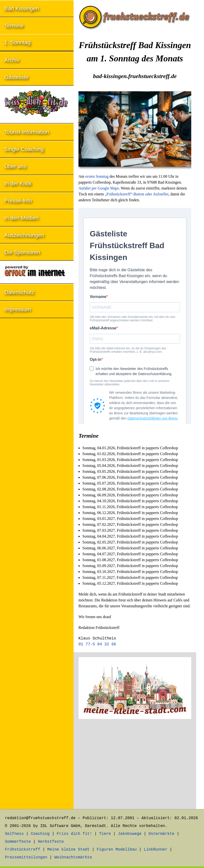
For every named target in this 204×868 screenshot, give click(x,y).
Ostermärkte (162, 834)
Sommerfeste (18, 842)
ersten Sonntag (97, 176)
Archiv (12, 60)
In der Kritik (18, 183)
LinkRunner (156, 850)
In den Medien (21, 218)
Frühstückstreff (23, 850)
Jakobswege (130, 834)
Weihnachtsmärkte (73, 857)
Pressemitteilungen (26, 857)
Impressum (18, 309)
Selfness (14, 834)
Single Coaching (24, 149)
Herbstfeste (51, 842)
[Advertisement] (135, 765)
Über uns (15, 166)
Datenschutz (19, 292)
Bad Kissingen (22, 8)
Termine (14, 26)
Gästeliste (16, 77)
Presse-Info (18, 201)
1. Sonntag (17, 42)
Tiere (105, 834)
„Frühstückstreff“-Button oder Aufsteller (136, 194)
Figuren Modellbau (117, 850)
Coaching (40, 834)
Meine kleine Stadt (69, 850)
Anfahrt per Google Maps (99, 188)
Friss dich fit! (74, 834)
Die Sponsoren (22, 252)
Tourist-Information (27, 132)
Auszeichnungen (24, 235)
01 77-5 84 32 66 (97, 644)
